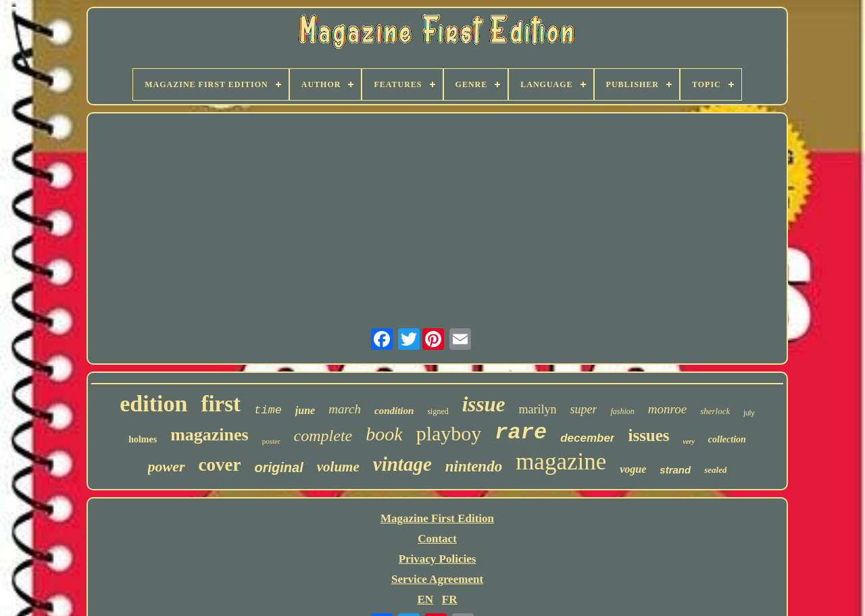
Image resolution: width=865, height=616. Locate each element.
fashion (622, 411)
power (167, 466)
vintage (402, 464)
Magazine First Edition (437, 518)
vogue (633, 469)
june (305, 410)
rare (521, 433)
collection (727, 439)
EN (425, 599)
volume (338, 467)
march (345, 409)
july (749, 413)
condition (394, 411)
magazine (561, 462)
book (384, 434)
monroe (667, 409)
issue (484, 404)
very (689, 441)
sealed (715, 470)
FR (450, 599)
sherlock (715, 411)
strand (675, 470)
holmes (143, 439)
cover (220, 465)
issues (648, 435)
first (221, 404)
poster (271, 441)
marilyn (537, 409)
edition (153, 404)
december (587, 438)
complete (323, 436)
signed (438, 411)
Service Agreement (437, 579)
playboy (449, 433)
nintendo (474, 466)
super (583, 409)
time (268, 410)
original (279, 467)
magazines (209, 435)
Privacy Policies (438, 559)
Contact (437, 539)
